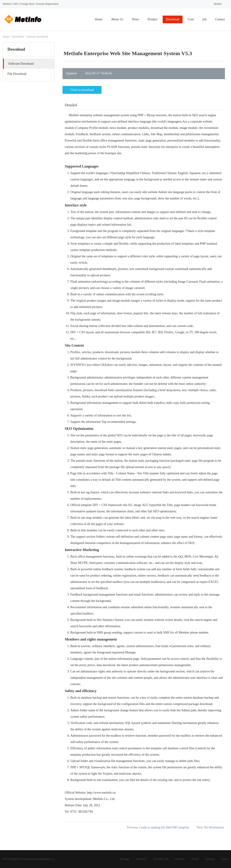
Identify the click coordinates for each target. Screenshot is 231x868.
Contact (220, 19)
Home (99, 19)
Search (195, 859)
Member (180, 859)
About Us (117, 19)
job (205, 19)
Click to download (82, 90)
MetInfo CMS (10, 4)
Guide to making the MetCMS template (164, 827)
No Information (214, 827)
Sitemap (209, 859)
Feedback (141, 859)
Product (152, 19)
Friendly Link (161, 859)
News (136, 19)
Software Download (37, 37)
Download (173, 19)
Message (125, 859)
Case (191, 19)
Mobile (218, 4)
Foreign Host (27, 4)
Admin (225, 859)
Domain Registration (47, 4)
